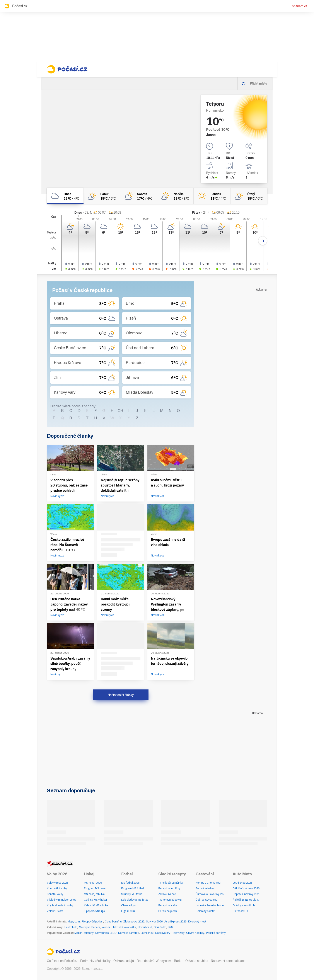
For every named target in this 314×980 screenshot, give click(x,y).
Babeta (96, 927)
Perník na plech (168, 911)
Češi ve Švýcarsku (206, 900)
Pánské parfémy (216, 933)
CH (120, 411)
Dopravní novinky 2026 (246, 894)
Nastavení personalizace (228, 961)
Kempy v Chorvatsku (208, 883)
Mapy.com (74, 922)
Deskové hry (163, 933)
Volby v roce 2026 (58, 883)
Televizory (178, 933)
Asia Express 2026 (175, 922)
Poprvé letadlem (206, 888)
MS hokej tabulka (94, 894)
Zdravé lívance (167, 894)
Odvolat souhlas (197, 961)
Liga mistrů (128, 911)
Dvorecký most (197, 922)
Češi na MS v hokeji (96, 900)
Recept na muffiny (169, 888)
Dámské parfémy (129, 933)
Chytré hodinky (195, 933)
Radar (178, 961)
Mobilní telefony (84, 933)
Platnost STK (241, 911)
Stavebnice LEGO (106, 933)
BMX (171, 927)
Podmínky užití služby (95, 961)
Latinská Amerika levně (210, 905)
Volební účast (55, 911)
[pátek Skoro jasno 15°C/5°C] (102, 196)
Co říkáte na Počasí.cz (62, 961)
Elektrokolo (71, 927)
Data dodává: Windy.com (154, 961)
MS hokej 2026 (93, 883)
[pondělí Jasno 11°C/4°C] (212, 196)
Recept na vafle (168, 905)
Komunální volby (57, 888)
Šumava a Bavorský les (210, 894)
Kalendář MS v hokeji (97, 905)
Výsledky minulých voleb (62, 900)
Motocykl (84, 927)
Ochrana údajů (124, 961)
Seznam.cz (300, 6)
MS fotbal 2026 (130, 883)
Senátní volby (55, 894)
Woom (106, 927)
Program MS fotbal (133, 888)
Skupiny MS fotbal (132, 894)
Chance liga (128, 905)
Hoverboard (145, 927)
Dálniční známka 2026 (246, 888)
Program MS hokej (95, 888)
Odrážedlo (160, 927)
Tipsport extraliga (94, 911)
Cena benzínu (113, 922)
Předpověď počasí (92, 922)
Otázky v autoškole (244, 905)
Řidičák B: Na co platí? (246, 900)
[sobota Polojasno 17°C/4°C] (139, 196)
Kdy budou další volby (60, 905)
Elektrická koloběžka (124, 927)
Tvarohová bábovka (170, 900)
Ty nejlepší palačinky (171, 883)
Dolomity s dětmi (206, 911)
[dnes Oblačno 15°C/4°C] (65, 196)
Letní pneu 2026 (242, 883)
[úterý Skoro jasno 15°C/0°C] (249, 196)
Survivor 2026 (154, 922)
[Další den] (263, 241)
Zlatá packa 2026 (134, 922)
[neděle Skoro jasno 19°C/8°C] (175, 196)
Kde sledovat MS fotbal (135, 900)
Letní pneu (147, 933)
